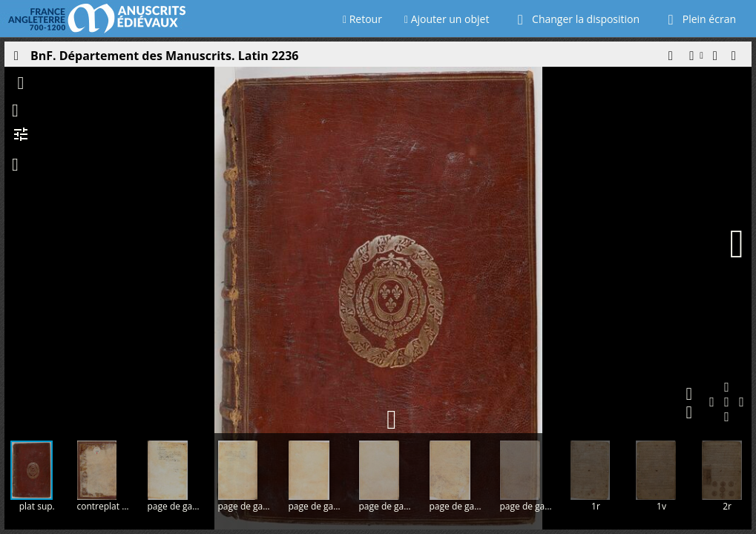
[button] (670, 59)
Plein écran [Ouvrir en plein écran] (699, 19)
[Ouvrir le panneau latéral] (16, 59)
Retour (362, 19)
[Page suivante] (737, 244)
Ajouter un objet (447, 19)
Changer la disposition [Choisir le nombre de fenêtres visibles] (575, 19)
